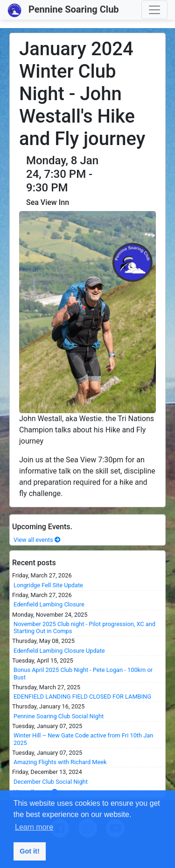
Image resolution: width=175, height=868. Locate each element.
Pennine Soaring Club (63, 10)
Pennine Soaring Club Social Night (59, 716)
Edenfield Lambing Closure (49, 604)
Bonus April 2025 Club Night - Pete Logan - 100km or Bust (83, 673)
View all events (37, 540)
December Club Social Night (51, 782)
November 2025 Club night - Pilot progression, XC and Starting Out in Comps (84, 627)
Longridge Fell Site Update (48, 585)
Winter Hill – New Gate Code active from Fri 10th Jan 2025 (83, 739)
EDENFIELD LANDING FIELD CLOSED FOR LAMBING (82, 697)
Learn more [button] (34, 827)
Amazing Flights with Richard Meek (60, 762)
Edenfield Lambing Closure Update (59, 651)
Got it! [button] (29, 851)
